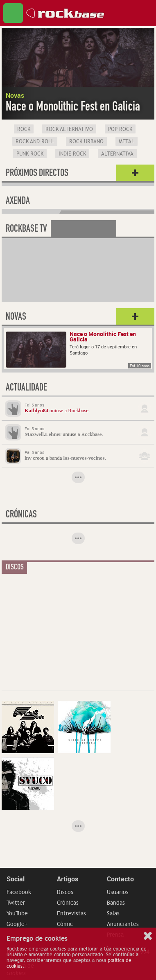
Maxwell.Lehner (43, 434)
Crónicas (68, 903)
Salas (113, 913)
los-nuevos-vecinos (84, 458)
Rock (24, 129)
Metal (127, 142)
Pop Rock (120, 129)
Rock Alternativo (69, 129)
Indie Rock (72, 154)
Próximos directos (37, 174)
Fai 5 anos (34, 405)
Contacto (120, 879)
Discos (65, 892)
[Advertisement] (63, 630)
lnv (28, 458)
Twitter (16, 903)
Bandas (116, 903)
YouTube (17, 913)
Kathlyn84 (36, 411)
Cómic (65, 924)
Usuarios (118, 892)
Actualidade (26, 388)
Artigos (68, 879)
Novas (16, 318)
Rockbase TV (26, 230)
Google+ (17, 924)
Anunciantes (123, 924)
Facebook (19, 892)
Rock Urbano (86, 142)
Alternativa (117, 154)
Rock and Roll (35, 142)
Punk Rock (30, 154)
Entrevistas (71, 913)
